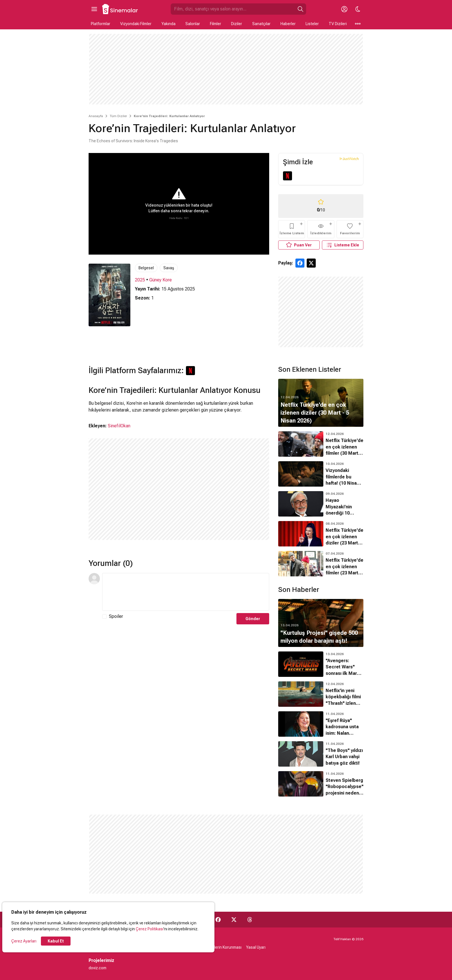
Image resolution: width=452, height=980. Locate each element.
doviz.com (97, 968)
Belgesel (146, 268)
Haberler (288, 24)
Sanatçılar (261, 24)
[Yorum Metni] (186, 592)
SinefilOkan (119, 426)
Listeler (312, 24)
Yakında (168, 24)
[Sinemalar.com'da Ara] (233, 9)
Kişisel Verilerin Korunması (218, 947)
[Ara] (300, 9)
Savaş (169, 268)
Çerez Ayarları (24, 941)
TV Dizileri (338, 24)
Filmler (216, 24)
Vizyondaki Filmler (136, 24)
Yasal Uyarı (256, 947)
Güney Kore (161, 280)
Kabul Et (56, 941)
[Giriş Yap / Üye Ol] (344, 9)
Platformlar (101, 24)
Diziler (237, 24)
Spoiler (116, 616)
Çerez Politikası (150, 929)
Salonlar (193, 24)
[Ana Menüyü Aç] (94, 9)
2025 (140, 280)
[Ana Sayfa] (120, 9)
